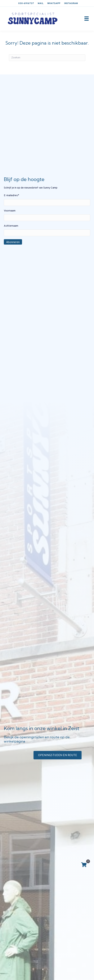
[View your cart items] (84, 865)
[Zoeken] (47, 58)
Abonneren (13, 242)
